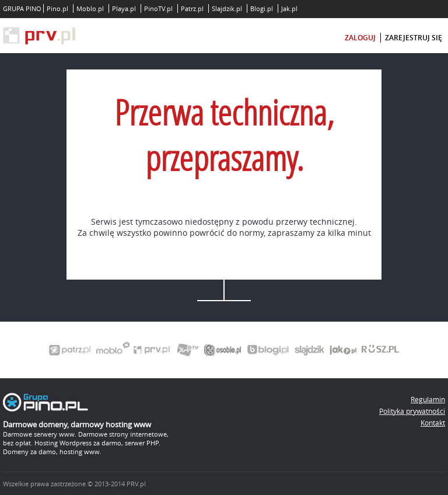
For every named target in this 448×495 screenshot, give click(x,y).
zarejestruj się (414, 38)
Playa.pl (124, 8)
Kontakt (433, 423)
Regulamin (428, 399)
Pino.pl (57, 8)
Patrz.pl (192, 8)
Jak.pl (289, 8)
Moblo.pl (90, 8)
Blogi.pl (262, 8)
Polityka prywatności (412, 411)
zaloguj (360, 38)
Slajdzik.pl (227, 8)
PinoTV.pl (158, 8)
